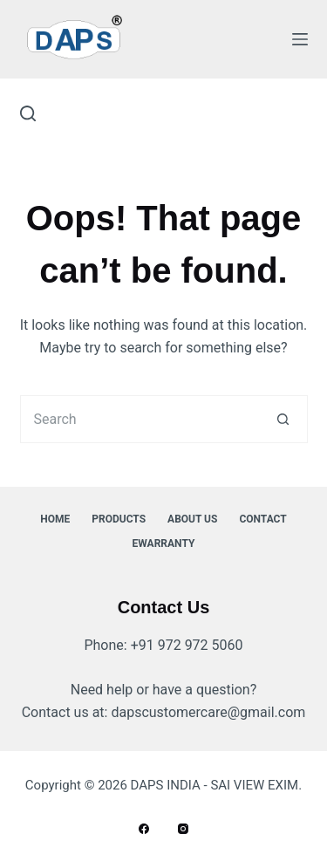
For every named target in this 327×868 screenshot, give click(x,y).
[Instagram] (183, 829)
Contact (262, 519)
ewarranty (164, 543)
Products (119, 519)
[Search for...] (140, 419)
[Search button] (284, 419)
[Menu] (300, 39)
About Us (192, 519)
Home (55, 519)
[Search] (28, 113)
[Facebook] (144, 829)
